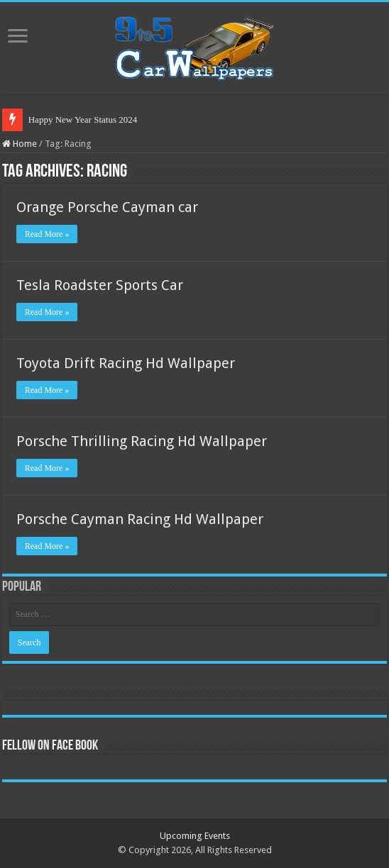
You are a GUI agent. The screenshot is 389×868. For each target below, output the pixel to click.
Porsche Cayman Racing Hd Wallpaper (140, 519)
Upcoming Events (195, 836)
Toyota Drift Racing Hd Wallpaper (126, 363)
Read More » (47, 234)
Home (20, 144)
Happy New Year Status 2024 (83, 119)
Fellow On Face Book (50, 746)
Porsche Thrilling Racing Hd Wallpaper (142, 441)
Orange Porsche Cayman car (107, 207)
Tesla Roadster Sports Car (100, 285)
